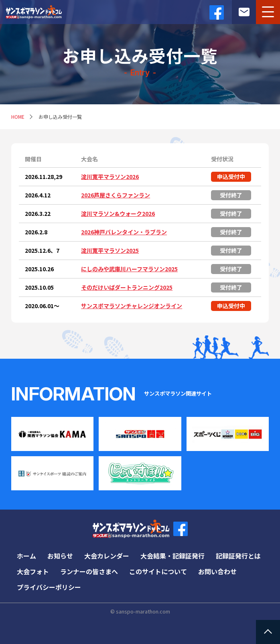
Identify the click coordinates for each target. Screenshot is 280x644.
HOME (18, 117)
